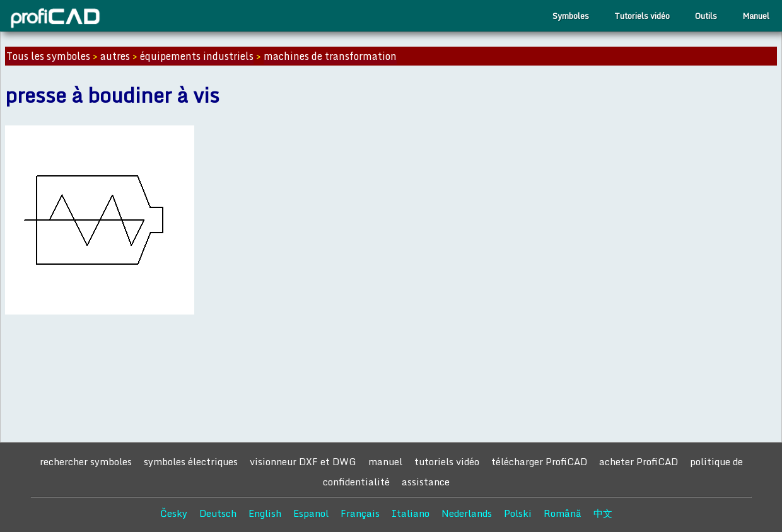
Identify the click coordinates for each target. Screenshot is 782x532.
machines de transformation (330, 56)
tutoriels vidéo (447, 461)
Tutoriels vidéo (642, 16)
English (265, 513)
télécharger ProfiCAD (539, 461)
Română (563, 513)
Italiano (411, 513)
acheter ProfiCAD (639, 461)
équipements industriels (197, 56)
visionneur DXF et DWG (303, 461)
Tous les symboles (48, 56)
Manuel (756, 16)
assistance (426, 482)
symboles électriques (191, 461)
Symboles (571, 16)
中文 (603, 513)
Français (360, 513)
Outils (706, 16)
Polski (518, 513)
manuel (385, 461)
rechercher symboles (86, 461)
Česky (174, 513)
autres (115, 56)
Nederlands (467, 513)
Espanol (311, 513)
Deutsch (218, 513)
